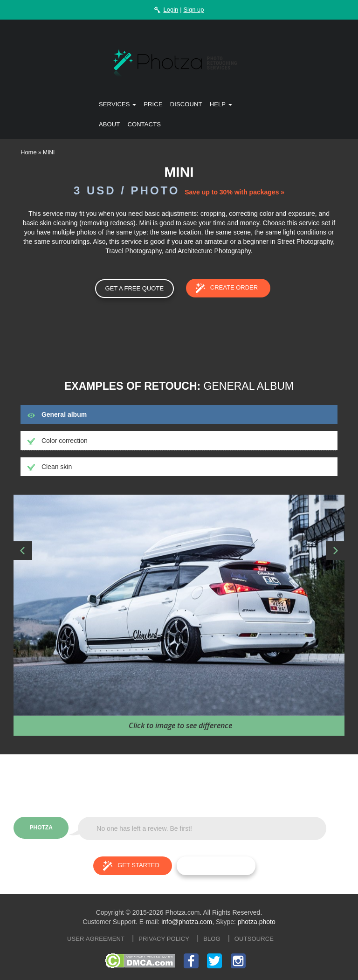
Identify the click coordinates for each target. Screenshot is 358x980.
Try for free (216, 866)
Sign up (193, 10)
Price (153, 104)
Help (221, 104)
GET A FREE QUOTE (134, 288)
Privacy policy (164, 939)
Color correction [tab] (58, 441)
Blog (212, 939)
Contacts (144, 124)
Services (117, 104)
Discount (186, 104)
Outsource (254, 939)
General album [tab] (57, 414)
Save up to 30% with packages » (234, 192)
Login (171, 10)
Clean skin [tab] (50, 467)
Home (29, 152)
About (109, 124)
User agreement (96, 939)
